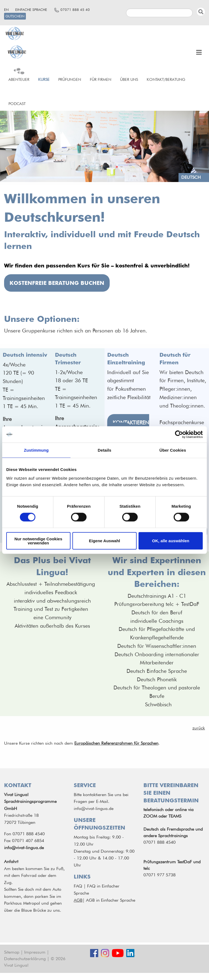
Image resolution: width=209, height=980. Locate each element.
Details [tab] (104, 450)
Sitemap (12, 952)
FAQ (78, 886)
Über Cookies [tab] (173, 450)
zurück (199, 728)
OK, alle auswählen (171, 541)
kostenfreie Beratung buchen (57, 283)
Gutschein (15, 16)
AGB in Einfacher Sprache (111, 900)
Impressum (35, 952)
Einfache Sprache (31, 10)
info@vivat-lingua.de (24, 848)
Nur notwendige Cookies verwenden (38, 541)
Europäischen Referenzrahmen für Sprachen (116, 743)
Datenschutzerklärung (25, 959)
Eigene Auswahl (104, 541)
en (6, 10)
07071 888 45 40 (75, 10)
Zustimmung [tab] (36, 450)
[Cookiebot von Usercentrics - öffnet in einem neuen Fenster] (179, 434)
